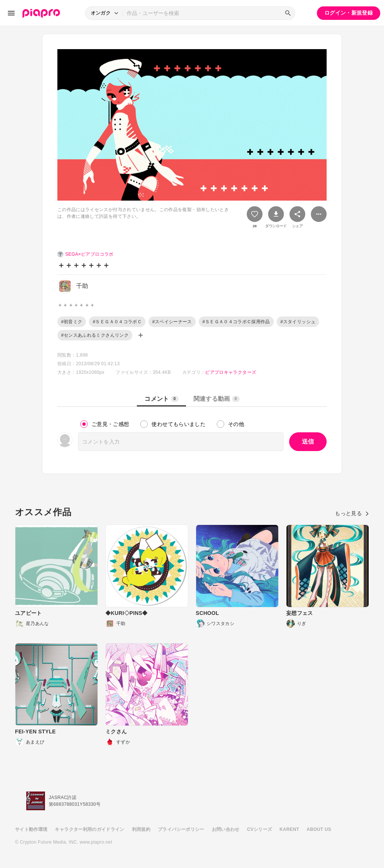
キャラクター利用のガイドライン (89, 829)
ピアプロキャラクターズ (231, 372)
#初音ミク (72, 322)
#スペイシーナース (172, 322)
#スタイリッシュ (298, 322)
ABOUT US (319, 829)
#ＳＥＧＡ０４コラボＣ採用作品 (236, 322)
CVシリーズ (260, 829)
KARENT (289, 829)
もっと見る (352, 513)
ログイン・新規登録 (349, 13)
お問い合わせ (226, 829)
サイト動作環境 (31, 829)
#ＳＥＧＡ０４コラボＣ (117, 322)
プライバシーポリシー (181, 829)
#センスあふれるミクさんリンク (95, 335)
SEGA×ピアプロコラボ (89, 254)
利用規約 (141, 829)
